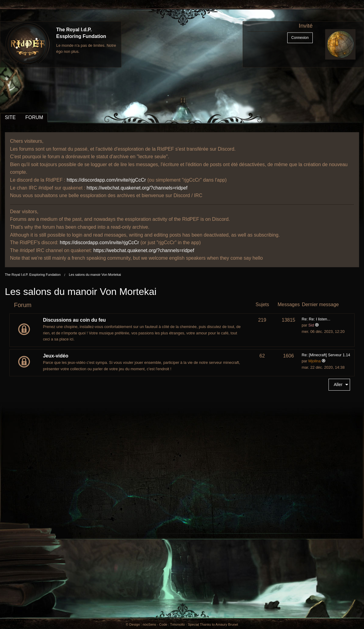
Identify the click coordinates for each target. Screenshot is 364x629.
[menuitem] (339, 385)
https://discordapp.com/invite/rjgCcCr (106, 180)
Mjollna (315, 361)
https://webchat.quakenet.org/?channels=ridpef (137, 188)
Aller (338, 385)
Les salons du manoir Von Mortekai (95, 275)
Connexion (300, 38)
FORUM (34, 117)
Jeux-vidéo (56, 356)
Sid (311, 325)
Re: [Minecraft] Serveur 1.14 (326, 355)
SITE (10, 117)
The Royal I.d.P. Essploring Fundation (33, 275)
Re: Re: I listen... (316, 319)
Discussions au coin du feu (74, 320)
